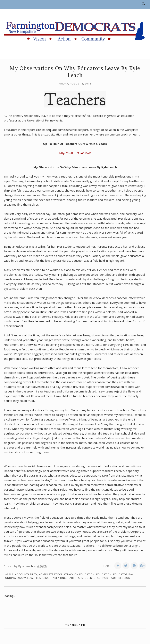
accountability (26, 574)
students (88, 578)
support (103, 578)
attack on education (79, 574)
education (104, 574)
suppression (121, 578)
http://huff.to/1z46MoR (75, 153)
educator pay (123, 574)
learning (43, 578)
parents (74, 578)
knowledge (26, 578)
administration (50, 574)
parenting (59, 578)
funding (10, 578)
